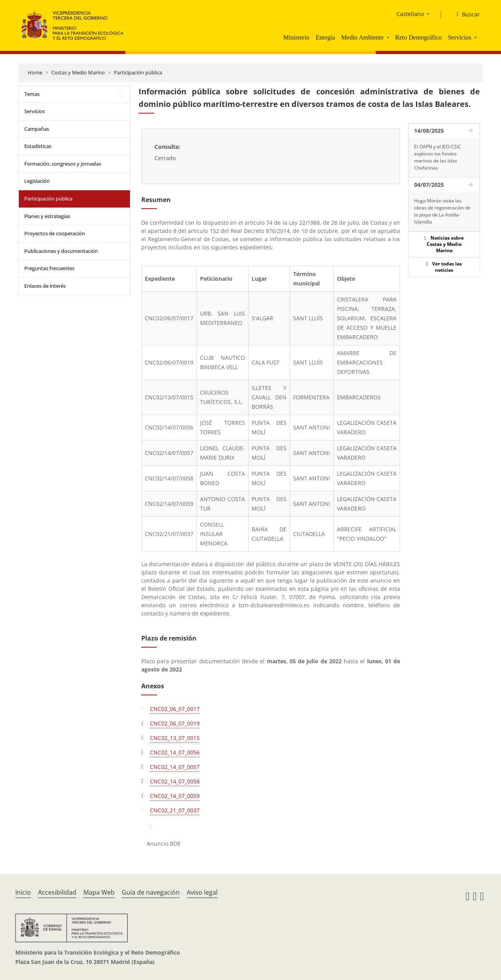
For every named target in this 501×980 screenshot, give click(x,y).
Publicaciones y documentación (61, 251)
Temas (32, 94)
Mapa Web (99, 892)
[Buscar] (465, 14)
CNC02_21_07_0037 (175, 810)
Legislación (37, 181)
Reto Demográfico (419, 37)
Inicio (23, 892)
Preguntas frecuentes (49, 268)
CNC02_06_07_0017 (175, 709)
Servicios (460, 37)
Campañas (37, 129)
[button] (389, 37)
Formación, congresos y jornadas (63, 164)
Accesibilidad (57, 892)
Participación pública (138, 72)
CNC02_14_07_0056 (175, 752)
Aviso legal (202, 892)
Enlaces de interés (45, 286)
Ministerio (296, 37)
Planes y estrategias (47, 216)
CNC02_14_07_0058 (175, 781)
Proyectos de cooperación (55, 233)
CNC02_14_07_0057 (175, 767)
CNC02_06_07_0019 (175, 723)
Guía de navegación (151, 892)
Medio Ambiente (362, 37)
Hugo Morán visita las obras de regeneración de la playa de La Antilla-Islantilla (442, 211)
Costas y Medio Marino (78, 72)
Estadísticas (38, 146)
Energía (325, 37)
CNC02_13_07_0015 (175, 738)
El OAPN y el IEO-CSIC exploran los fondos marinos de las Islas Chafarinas (438, 157)
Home (35, 72)
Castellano (410, 14)
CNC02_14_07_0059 (175, 796)
